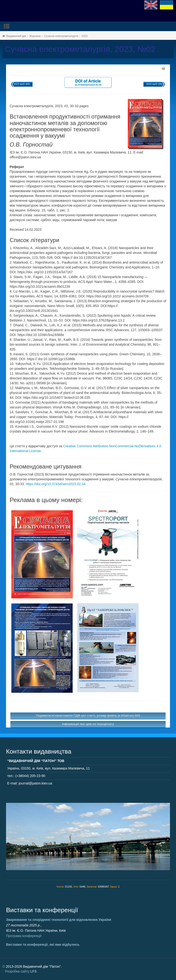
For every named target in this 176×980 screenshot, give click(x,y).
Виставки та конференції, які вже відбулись (43, 945)
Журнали (35, 36)
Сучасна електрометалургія (61, 36)
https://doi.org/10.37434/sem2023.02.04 (56, 484)
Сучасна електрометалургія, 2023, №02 (80, 49)
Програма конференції (24, 936)
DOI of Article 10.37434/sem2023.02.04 (88, 82)
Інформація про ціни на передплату (88, 724)
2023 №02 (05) (154, 84)
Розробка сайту (21, 971)
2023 (85, 36)
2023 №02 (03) (22, 84)
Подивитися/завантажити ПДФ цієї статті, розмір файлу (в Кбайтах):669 (88, 716)
